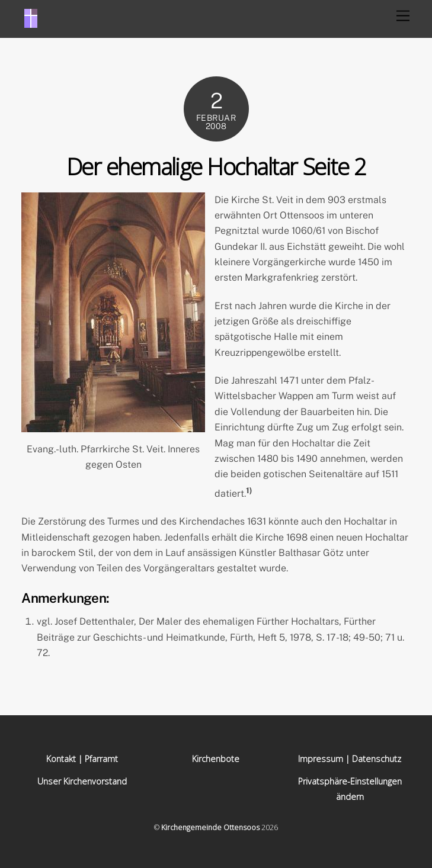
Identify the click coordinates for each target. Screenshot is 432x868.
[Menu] (403, 16)
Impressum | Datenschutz (350, 759)
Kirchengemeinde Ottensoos (210, 827)
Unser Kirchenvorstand (82, 781)
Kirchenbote (216, 759)
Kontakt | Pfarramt (82, 759)
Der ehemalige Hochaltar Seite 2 (216, 166)
